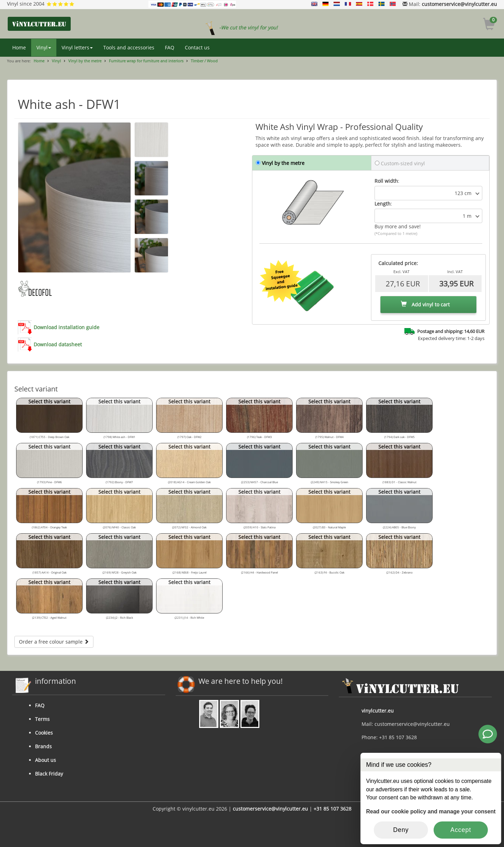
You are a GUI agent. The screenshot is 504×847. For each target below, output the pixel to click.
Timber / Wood (204, 61)
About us (45, 760)
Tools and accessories (129, 47)
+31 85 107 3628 (332, 809)
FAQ (170, 47)
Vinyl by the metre (85, 61)
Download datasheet (58, 344)
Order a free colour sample (54, 642)
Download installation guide (66, 327)
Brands (43, 746)
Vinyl (44, 47)
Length (383, 204)
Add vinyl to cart (425, 304)
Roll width (386, 181)
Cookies (44, 733)
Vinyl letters (77, 47)
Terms (42, 719)
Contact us (197, 47)
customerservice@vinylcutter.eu (459, 4)
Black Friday (49, 774)
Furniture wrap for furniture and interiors (146, 61)
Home (19, 47)
